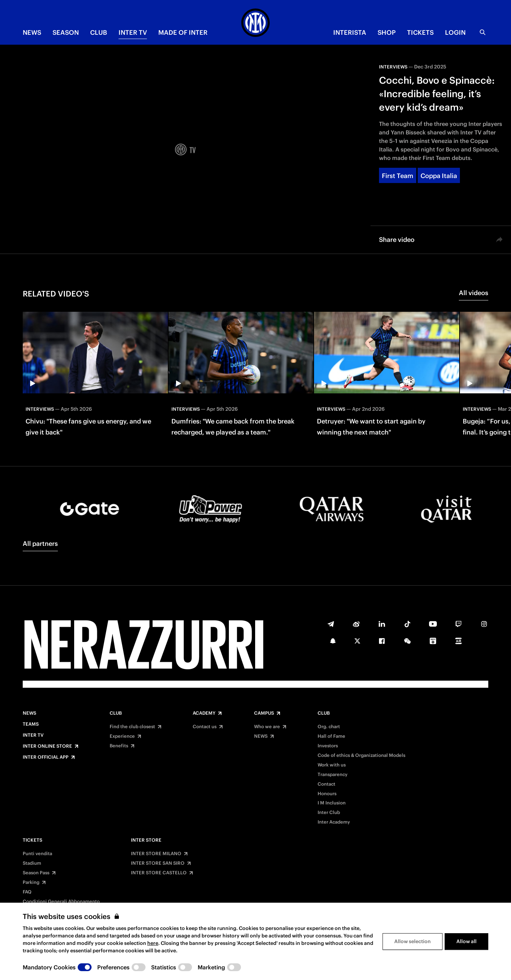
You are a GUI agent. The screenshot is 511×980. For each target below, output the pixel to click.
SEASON (66, 32)
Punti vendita (37, 854)
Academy (204, 713)
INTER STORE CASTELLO (159, 873)
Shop (387, 32)
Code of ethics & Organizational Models (361, 755)
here (153, 943)
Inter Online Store (47, 746)
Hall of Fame (331, 736)
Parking (31, 882)
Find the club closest (132, 727)
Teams (31, 724)
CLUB (99, 32)
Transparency (333, 775)
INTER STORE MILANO (156, 854)
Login (455, 32)
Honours (327, 794)
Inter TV (133, 32)
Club (116, 713)
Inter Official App (46, 757)
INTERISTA (350, 32)
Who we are (267, 727)
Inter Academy (334, 822)
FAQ (27, 892)
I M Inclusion (332, 803)
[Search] (483, 32)
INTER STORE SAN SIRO (158, 863)
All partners (40, 544)
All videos (474, 293)
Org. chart (329, 727)
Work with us (332, 765)
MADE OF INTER (183, 32)
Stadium (32, 863)
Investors (328, 746)
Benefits (119, 746)
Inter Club (329, 813)
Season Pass (36, 873)
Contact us (205, 727)
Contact (326, 784)
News (29, 713)
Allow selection (413, 941)
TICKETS (420, 32)
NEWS (32, 32)
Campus (264, 713)
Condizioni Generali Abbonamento (61, 902)
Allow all (466, 941)
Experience (122, 736)
